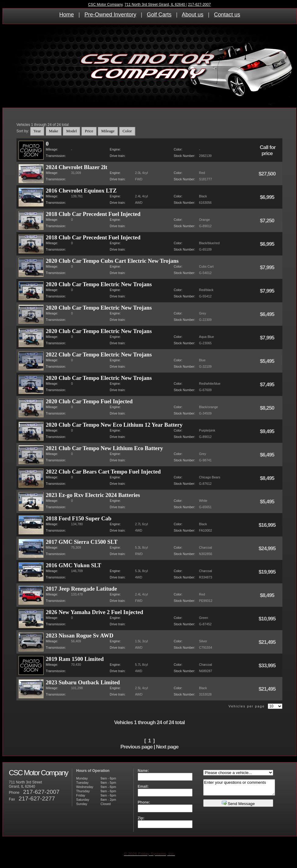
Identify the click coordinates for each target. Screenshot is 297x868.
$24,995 (268, 548)
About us (193, 15)
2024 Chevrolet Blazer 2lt (76, 167)
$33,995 (268, 665)
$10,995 (268, 619)
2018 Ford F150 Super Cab (78, 518)
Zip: (141, 818)
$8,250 (268, 408)
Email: (143, 786)
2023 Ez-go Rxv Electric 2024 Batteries (93, 495)
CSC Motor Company (105, 5)
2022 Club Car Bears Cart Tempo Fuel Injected (103, 472)
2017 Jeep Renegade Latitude (81, 589)
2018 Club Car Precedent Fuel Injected (93, 214)
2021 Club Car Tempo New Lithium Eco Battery (104, 448)
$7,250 (268, 220)
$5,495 (268, 361)
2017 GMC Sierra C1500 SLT (82, 542)
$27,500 (268, 174)
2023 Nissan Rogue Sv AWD (80, 635)
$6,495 (268, 314)
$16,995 (268, 525)
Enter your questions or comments (239, 787)
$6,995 (268, 197)
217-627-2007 (199, 5)
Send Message (238, 803)
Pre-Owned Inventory (110, 15)
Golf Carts (159, 15)
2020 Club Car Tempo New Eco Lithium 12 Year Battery (114, 425)
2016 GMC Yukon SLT (73, 565)
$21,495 (268, 642)
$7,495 (268, 384)
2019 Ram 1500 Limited (75, 659)
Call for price (268, 150)
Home (67, 15)
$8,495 (268, 478)
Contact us (227, 15)
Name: (143, 771)
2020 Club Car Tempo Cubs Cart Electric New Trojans (112, 261)
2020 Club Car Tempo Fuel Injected (89, 401)
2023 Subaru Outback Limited (83, 682)
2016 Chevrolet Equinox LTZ (81, 191)
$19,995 (268, 572)
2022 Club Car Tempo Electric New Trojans (99, 354)
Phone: (144, 802)
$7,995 (268, 267)
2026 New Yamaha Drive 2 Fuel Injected (94, 612)
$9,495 (268, 431)
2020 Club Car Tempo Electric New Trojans (99, 284)
